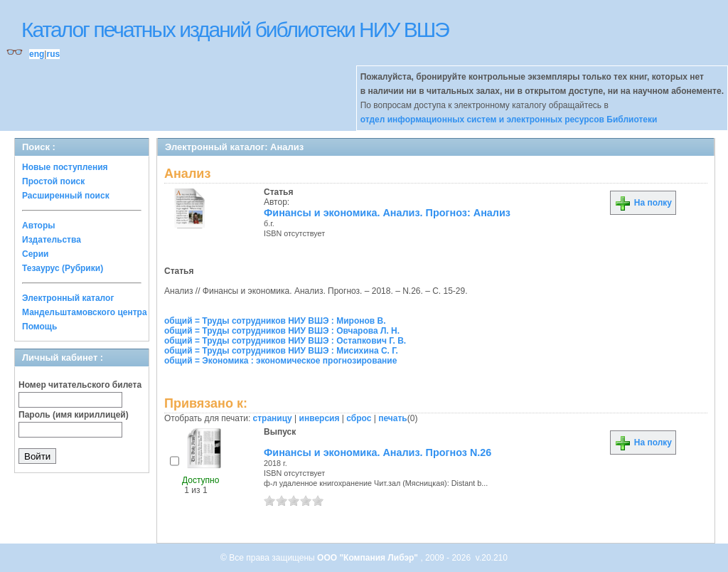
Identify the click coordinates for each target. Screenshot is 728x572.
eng (37, 54)
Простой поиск (53, 181)
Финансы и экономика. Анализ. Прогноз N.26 (378, 452)
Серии (35, 254)
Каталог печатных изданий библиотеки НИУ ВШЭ (235, 30)
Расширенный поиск (66, 196)
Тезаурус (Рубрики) (63, 268)
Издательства (52, 240)
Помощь (39, 327)
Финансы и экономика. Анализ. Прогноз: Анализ (387, 213)
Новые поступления (65, 167)
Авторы (39, 226)
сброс (359, 418)
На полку (643, 203)
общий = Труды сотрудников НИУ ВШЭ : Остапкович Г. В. (285, 341)
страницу (273, 418)
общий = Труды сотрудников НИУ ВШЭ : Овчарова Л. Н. (282, 331)
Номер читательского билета (80, 385)
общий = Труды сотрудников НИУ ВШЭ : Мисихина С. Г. (281, 351)
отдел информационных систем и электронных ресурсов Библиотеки (509, 120)
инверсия (320, 418)
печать (393, 418)
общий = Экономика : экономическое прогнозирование (280, 361)
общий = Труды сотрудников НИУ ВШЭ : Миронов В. (275, 321)
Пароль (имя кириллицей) (74, 415)
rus (53, 54)
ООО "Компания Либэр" (369, 558)
